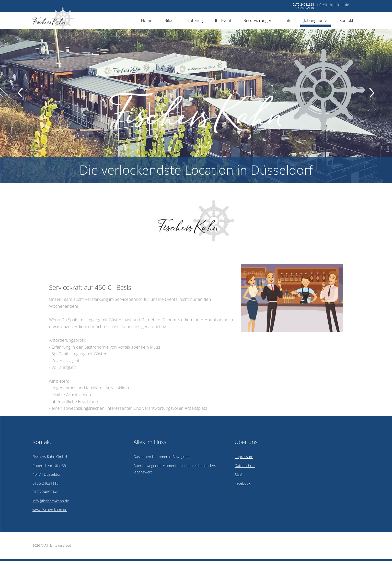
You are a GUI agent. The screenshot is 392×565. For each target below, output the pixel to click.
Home (147, 20)
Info (288, 20)
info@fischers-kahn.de (333, 5)
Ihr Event (223, 20)
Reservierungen (258, 20)
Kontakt (346, 20)
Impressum (244, 457)
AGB (238, 474)
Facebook (243, 483)
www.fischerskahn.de (50, 510)
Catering (195, 20)
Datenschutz (245, 466)
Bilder (170, 20)
